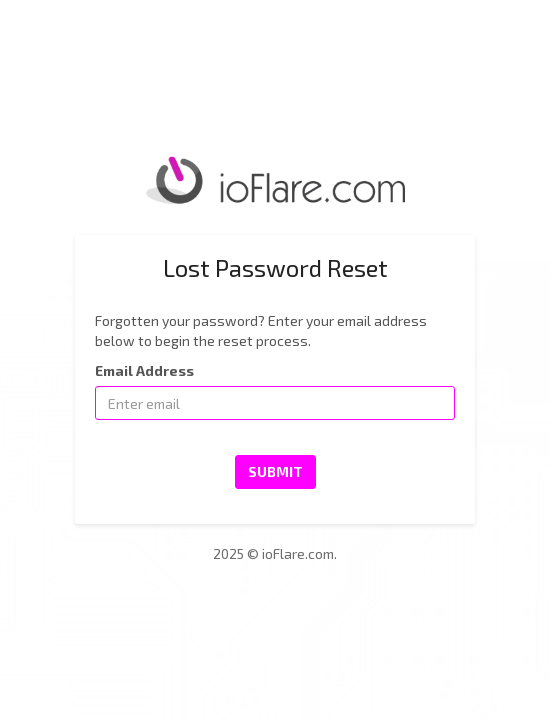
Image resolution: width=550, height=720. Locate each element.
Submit (275, 471)
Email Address (144, 370)
